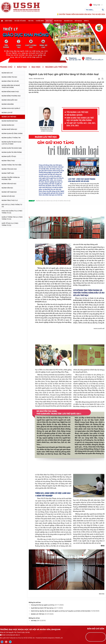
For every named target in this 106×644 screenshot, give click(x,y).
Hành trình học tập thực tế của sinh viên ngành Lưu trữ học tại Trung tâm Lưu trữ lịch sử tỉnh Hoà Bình (61, 611)
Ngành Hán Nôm (8, 104)
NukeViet (45, 638)
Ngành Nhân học (8, 125)
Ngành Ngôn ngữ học (10, 121)
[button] (95, 5)
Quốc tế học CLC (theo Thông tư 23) (10, 224)
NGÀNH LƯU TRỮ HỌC (38, 614)
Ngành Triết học (8, 173)
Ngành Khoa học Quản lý (11, 108)
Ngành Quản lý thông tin (11, 138)
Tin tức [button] (31, 21)
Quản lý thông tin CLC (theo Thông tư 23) (12, 218)
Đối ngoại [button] (78, 21)
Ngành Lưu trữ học (9, 117)
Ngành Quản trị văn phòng (12, 152)
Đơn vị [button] (86, 21)
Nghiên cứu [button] (68, 21)
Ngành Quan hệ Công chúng (12, 133)
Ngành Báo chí (7, 73)
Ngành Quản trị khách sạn (12, 148)
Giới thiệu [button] (9, 21)
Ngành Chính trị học (9, 77)
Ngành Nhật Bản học (9, 129)
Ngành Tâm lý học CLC (10, 200)
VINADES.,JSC (59, 638)
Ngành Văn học (7, 188)
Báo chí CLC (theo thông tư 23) (12, 206)
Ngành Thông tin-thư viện (11, 165)
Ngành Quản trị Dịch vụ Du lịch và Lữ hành (11, 143)
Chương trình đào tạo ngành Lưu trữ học (43, 605)
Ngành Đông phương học (11, 96)
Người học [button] (58, 21)
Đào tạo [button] (49, 21)
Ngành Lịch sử (7, 113)
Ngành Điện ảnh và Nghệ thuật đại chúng (11, 86)
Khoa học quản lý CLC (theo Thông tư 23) (12, 212)
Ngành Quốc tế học (9, 156)
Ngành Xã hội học (8, 196)
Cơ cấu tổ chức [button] (20, 21)
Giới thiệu (34, 621)
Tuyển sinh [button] (40, 21)
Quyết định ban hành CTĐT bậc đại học (42, 608)
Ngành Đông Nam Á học (10, 92)
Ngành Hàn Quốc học (10, 100)
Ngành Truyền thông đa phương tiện (11, 178)
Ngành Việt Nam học (9, 192)
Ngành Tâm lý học (8, 161)
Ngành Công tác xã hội (10, 81)
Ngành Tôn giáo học (9, 169)
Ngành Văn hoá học (9, 184)
